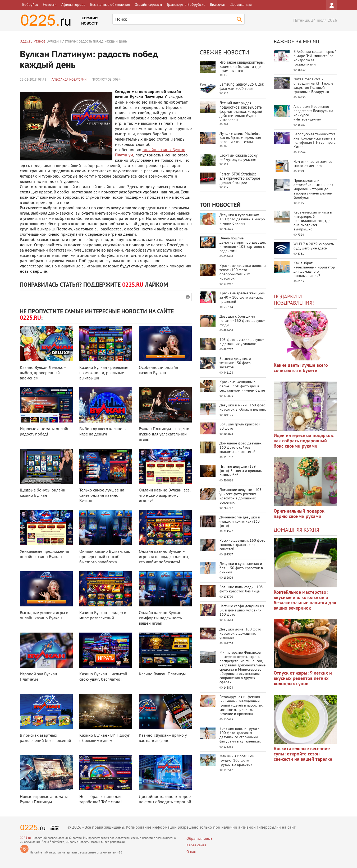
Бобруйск (30, 5)
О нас (191, 852)
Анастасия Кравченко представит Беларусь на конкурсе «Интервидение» (313, 113)
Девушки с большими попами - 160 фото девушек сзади (242, 321)
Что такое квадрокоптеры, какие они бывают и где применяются (242, 67)
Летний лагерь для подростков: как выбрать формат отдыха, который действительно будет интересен (241, 112)
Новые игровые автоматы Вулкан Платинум (44, 800)
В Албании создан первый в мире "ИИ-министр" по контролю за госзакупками (315, 58)
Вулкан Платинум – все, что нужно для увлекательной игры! (164, 434)
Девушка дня (241, 5)
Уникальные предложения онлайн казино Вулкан (44, 554)
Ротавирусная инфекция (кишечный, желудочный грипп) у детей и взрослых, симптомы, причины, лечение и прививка (241, 706)
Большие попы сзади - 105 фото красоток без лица (241, 589)
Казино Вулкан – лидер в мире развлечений (103, 616)
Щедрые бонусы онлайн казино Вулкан (43, 493)
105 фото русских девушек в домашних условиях (242, 342)
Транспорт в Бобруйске (186, 5)
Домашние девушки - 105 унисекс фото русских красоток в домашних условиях (241, 496)
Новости (50, 5)
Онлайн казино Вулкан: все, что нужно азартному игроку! (165, 496)
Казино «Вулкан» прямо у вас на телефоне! (163, 738)
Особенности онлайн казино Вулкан (159, 370)
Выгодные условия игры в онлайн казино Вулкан (44, 616)
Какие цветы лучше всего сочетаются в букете (301, 368)
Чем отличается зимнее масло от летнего (313, 164)
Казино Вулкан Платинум (162, 674)
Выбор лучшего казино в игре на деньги (102, 432)
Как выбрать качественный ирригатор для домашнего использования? (314, 270)
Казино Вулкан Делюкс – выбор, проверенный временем (43, 373)
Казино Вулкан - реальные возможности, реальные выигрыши (104, 373)
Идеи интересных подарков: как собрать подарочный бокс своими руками (304, 441)
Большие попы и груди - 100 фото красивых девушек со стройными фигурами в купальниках (240, 735)
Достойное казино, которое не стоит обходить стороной (165, 800)
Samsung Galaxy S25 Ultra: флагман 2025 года (242, 87)
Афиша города (73, 5)
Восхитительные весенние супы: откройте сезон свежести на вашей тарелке (303, 754)
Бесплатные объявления (110, 5)
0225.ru (25, 838)
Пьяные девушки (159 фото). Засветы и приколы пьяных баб (241, 471)
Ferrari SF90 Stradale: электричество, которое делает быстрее (240, 179)
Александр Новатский (69, 80)
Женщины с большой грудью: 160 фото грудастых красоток (237, 761)
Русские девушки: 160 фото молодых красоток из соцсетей (242, 545)
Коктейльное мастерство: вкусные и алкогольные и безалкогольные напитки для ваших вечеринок (305, 600)
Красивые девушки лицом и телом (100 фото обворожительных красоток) (243, 272)
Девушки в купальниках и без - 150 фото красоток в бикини (241, 568)
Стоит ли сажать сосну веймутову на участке (238, 158)
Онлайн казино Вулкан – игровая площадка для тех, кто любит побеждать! (164, 557)
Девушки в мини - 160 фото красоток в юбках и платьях (243, 408)
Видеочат (218, 5)
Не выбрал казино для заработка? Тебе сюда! (100, 800)
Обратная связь (199, 839)
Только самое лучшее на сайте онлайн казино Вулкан (102, 496)
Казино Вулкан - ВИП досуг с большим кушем (104, 738)
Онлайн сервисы (148, 5)
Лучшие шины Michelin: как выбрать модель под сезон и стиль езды (240, 138)
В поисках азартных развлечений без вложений (45, 738)
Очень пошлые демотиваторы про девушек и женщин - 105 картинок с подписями (243, 245)
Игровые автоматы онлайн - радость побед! (46, 432)
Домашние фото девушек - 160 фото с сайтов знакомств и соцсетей (241, 448)
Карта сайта (196, 845)
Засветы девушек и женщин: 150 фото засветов (235, 363)
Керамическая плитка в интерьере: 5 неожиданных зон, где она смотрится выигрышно (313, 221)
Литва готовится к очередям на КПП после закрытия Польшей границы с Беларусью (313, 86)
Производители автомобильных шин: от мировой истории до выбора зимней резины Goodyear (313, 189)
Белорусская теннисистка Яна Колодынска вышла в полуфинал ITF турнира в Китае (315, 141)
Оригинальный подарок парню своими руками (299, 514)
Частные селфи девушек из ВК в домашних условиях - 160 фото (242, 611)
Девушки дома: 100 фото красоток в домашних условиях (240, 634)
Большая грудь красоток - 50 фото (241, 427)
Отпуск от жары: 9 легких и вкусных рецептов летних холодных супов (303, 679)
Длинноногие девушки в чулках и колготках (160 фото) (240, 522)
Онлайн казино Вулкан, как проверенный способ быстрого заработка (105, 557)
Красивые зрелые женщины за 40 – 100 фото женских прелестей (242, 298)
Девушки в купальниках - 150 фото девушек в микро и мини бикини (242, 219)
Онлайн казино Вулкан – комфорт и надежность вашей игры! (162, 618)
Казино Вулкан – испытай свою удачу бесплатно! (103, 677)
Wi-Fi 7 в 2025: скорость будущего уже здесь (314, 246)
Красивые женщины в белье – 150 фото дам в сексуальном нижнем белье (242, 386)
